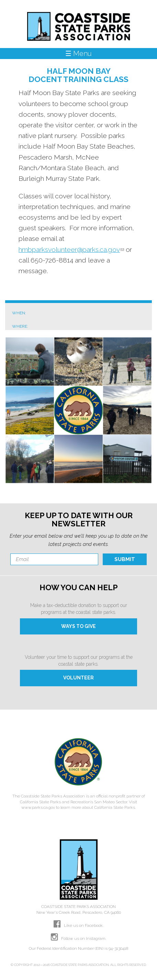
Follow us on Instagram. (78, 938)
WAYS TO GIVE (78, 626)
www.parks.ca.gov (38, 807)
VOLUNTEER (78, 678)
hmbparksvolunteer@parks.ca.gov (71, 250)
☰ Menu (78, 54)
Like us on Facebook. (78, 925)
